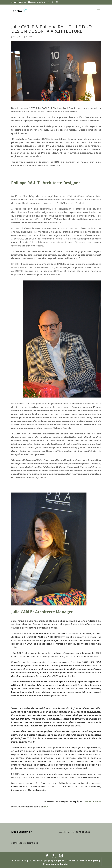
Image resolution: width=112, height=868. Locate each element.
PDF (47, 807)
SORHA (29, 36)
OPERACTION (93, 801)
